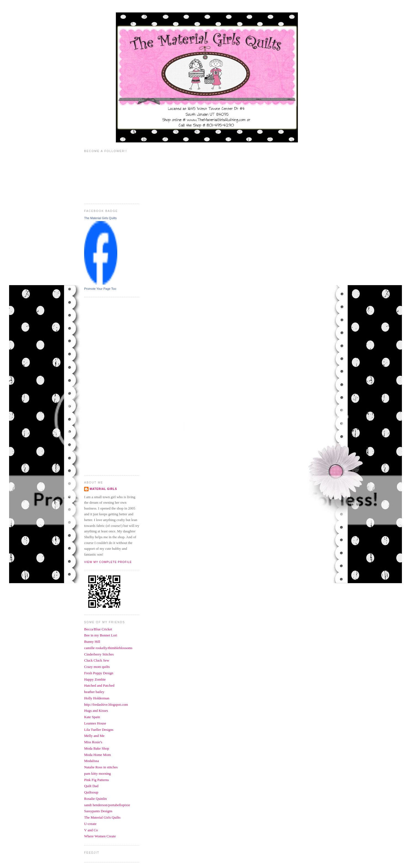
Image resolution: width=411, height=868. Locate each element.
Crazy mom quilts (97, 667)
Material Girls (103, 489)
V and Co (91, 830)
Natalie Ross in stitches (101, 767)
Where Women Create (100, 836)
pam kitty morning (98, 773)
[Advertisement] (106, 386)
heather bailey (94, 692)
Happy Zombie (95, 679)
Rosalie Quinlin (95, 799)
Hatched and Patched (99, 685)
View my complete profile (108, 562)
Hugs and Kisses (96, 711)
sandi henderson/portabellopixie (107, 805)
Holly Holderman (97, 698)
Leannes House (95, 723)
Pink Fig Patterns (97, 780)
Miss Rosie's (93, 742)
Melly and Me (94, 736)
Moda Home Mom (98, 755)
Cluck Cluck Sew (97, 660)
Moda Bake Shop (97, 748)
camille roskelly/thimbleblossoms (108, 648)
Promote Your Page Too (100, 289)
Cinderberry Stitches (99, 654)
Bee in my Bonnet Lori (101, 635)
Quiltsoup (91, 792)
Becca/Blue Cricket (98, 629)
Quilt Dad (91, 786)
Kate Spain (92, 717)
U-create (90, 824)
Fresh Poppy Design (99, 673)
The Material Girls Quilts (100, 218)
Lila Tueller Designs (99, 730)
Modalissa (91, 761)
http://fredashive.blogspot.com (106, 704)
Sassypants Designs (98, 811)
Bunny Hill (92, 642)
